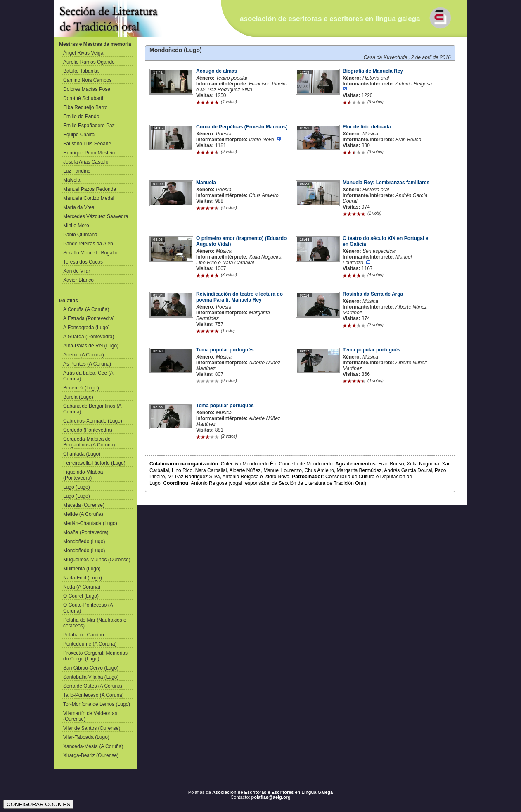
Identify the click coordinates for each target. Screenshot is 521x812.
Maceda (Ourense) (84, 505)
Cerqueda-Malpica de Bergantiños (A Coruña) (89, 442)
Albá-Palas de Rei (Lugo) (91, 346)
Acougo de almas (217, 71)
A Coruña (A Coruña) (86, 309)
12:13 (304, 72)
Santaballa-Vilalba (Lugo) (91, 677)
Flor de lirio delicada (367, 127)
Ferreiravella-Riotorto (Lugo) (94, 463)
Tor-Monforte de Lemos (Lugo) (97, 704)
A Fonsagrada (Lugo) (86, 328)
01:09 (158, 184)
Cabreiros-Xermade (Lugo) (93, 421)
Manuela (206, 183)
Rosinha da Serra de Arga (373, 294)
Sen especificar (379, 251)
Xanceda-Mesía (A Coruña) (93, 746)
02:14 (304, 295)
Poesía (224, 134)
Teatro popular (232, 78)
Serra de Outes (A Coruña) (93, 686)
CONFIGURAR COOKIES (38, 804)
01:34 (158, 295)
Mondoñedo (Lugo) (84, 541)
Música (370, 134)
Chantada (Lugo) (82, 454)
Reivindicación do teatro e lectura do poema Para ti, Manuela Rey (239, 297)
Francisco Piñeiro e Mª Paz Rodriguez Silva (242, 87)
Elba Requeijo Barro (85, 107)
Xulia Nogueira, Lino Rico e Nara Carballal (239, 260)
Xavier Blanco (78, 280)
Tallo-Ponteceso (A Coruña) (94, 695)
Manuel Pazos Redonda (90, 189)
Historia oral (376, 78)
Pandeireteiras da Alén (88, 244)
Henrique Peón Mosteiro (90, 153)
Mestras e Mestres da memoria (95, 44)
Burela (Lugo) (78, 397)
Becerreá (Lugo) (81, 388)
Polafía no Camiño (84, 635)
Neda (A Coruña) (82, 587)
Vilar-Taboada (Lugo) (86, 737)
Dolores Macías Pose (87, 89)
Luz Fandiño (77, 171)
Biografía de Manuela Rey (373, 71)
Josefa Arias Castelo (86, 162)
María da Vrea (79, 207)
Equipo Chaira (79, 135)
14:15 (158, 128)
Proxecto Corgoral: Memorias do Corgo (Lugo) (95, 656)
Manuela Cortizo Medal (89, 198)
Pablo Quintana (80, 235)
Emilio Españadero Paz (89, 126)
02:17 (304, 351)
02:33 (158, 407)
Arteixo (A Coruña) (84, 355)
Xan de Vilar (77, 271)
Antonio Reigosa (414, 84)
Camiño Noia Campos (87, 80)
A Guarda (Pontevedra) (89, 337)
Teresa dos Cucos (83, 262)
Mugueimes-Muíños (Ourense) (97, 560)
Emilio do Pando (81, 116)
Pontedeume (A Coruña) (90, 644)
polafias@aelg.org (271, 797)
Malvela (72, 180)
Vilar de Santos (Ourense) (92, 728)
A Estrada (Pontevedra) (89, 318)
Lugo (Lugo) (77, 487)
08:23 (304, 184)
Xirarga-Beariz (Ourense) (91, 755)
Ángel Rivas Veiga (83, 53)
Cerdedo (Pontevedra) (88, 430)
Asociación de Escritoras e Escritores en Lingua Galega (272, 792)
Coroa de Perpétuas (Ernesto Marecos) (242, 127)
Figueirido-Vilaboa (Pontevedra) (83, 475)
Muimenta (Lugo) (82, 569)
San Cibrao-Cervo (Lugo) (91, 668)
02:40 (158, 351)
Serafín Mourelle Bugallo (90, 253)
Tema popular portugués (225, 350)
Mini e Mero (76, 226)
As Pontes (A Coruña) (87, 364)
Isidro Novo (262, 140)
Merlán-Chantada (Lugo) (90, 523)
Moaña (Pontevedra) (86, 532)
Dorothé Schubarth (84, 98)
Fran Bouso (408, 140)
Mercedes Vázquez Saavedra (96, 216)
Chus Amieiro (264, 195)
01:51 (304, 128)
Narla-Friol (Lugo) (83, 578)
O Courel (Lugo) (81, 596)
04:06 (158, 240)
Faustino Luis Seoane (87, 144)
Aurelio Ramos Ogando (89, 62)
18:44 (304, 240)
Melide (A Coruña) (83, 514)
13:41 (158, 72)
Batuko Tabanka (81, 71)
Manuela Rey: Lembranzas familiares (386, 183)
